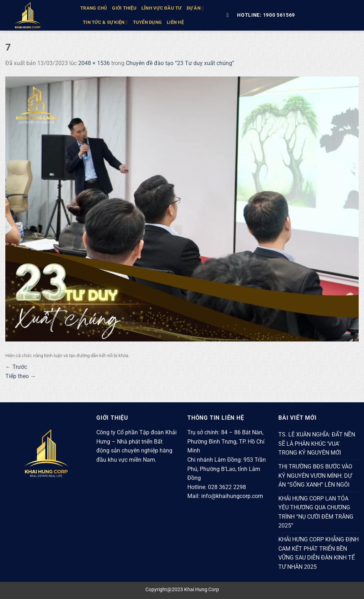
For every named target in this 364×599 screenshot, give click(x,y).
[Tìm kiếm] (229, 15)
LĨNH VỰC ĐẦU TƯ (162, 8)
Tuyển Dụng (148, 22)
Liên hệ (175, 22)
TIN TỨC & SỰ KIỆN (105, 22)
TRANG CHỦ (94, 8)
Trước (16, 367)
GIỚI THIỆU (124, 8)
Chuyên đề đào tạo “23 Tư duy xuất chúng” (180, 63)
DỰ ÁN (195, 8)
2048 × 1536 (94, 63)
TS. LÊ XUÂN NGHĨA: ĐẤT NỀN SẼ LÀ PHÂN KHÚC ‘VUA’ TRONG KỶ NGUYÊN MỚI (317, 444)
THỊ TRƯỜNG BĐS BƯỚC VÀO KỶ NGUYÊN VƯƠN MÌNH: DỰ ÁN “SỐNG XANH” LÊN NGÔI (315, 476)
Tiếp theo (21, 376)
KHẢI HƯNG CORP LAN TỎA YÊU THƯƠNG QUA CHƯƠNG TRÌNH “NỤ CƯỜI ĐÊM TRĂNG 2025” (316, 512)
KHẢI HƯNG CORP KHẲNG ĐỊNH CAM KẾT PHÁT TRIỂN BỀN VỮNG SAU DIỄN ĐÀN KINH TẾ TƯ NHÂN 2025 (318, 553)
